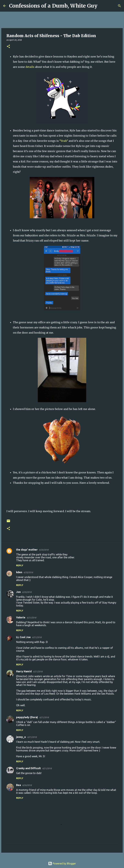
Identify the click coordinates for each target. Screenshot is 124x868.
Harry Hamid (24, 671)
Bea (18, 785)
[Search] (102, 6)
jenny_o (21, 737)
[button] (8, 47)
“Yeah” (64, 141)
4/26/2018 (27, 785)
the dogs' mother (27, 550)
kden (19, 572)
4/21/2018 (31, 618)
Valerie (21, 617)
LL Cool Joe (23, 637)
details (30, 67)
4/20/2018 (44, 550)
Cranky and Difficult (28, 768)
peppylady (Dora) (27, 717)
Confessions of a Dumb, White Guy (53, 6)
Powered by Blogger (62, 863)
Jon (18, 592)
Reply (20, 565)
